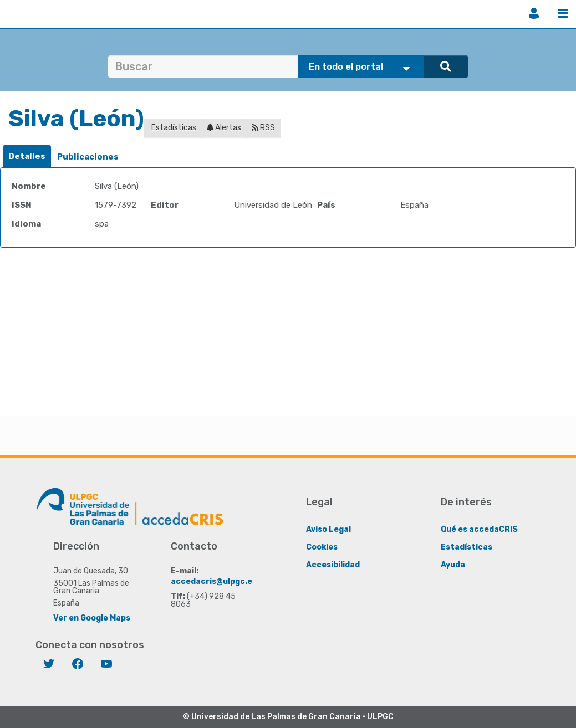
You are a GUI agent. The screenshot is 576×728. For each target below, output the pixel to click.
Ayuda (453, 565)
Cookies (322, 547)
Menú (563, 13)
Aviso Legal (328, 529)
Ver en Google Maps (92, 618)
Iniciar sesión (534, 13)
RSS (263, 128)
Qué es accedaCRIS (479, 529)
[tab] (27, 157)
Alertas (224, 128)
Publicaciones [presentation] (88, 157)
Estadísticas (173, 128)
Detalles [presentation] (27, 156)
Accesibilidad (333, 565)
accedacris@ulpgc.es (214, 581)
